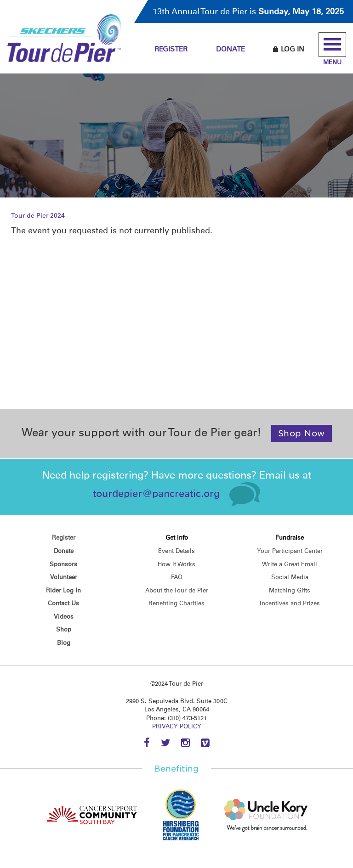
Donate (231, 49)
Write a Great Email (290, 564)
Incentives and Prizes (290, 603)
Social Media (290, 577)
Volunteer (64, 577)
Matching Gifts (290, 590)
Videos (64, 617)
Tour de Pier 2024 (38, 216)
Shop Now (302, 433)
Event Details (176, 551)
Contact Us (63, 603)
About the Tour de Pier (177, 590)
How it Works (176, 564)
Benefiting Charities (176, 603)
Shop (64, 629)
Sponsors (63, 564)
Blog (64, 643)
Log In (289, 49)
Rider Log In (63, 590)
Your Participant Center (290, 551)
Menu (332, 49)
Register (171, 49)
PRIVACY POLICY (177, 726)
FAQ (177, 577)
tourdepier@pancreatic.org (156, 493)
